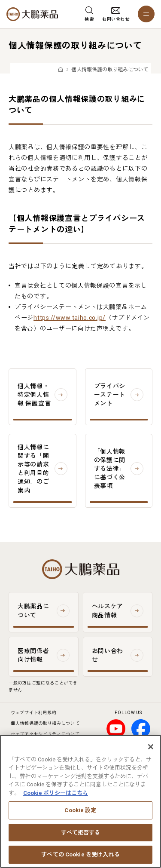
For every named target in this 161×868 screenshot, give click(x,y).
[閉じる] (151, 748)
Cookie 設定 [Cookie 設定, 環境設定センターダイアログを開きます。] (80, 812)
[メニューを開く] (146, 14)
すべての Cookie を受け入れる (80, 856)
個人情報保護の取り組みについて (45, 723)
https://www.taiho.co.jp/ (70, 318)
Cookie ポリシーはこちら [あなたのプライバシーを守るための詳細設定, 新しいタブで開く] (56, 794)
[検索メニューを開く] (89, 14)
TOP (60, 70)
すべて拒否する (81, 834)
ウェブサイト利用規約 (34, 713)
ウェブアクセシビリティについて (45, 734)
